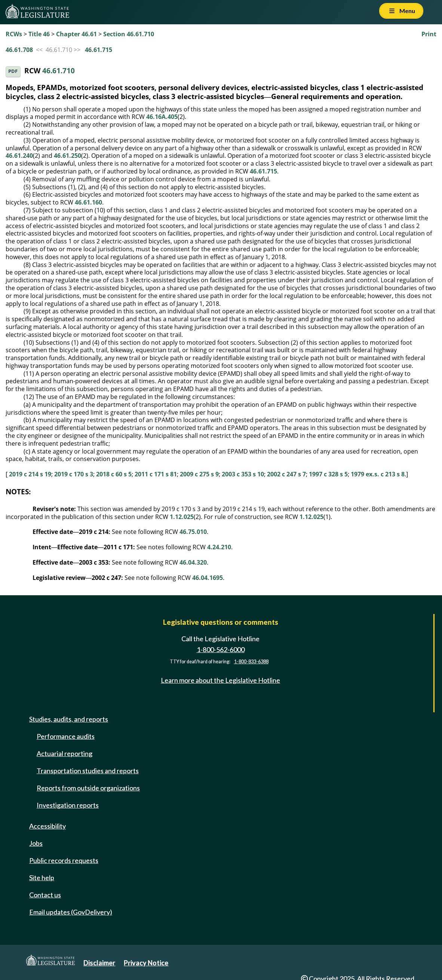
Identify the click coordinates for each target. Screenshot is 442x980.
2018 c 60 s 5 (114, 474)
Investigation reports (68, 805)
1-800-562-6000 (221, 649)
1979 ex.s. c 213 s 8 (378, 474)
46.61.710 (59, 71)
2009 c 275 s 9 (199, 474)
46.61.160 (88, 202)
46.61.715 (99, 50)
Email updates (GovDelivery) (71, 912)
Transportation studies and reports (88, 771)
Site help (42, 878)
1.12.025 (182, 517)
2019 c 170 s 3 (74, 474)
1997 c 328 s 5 (328, 474)
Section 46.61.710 (129, 34)
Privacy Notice (146, 963)
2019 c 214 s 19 (30, 474)
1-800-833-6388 (251, 662)
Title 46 (39, 34)
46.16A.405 (162, 117)
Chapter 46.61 (76, 34)
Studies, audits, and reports (69, 719)
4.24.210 (219, 547)
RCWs (14, 34)
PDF (13, 71)
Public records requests (64, 860)
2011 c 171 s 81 (156, 474)
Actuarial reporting (65, 753)
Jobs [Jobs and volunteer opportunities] (36, 843)
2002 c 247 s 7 (286, 474)
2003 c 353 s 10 (243, 474)
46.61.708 (19, 50)
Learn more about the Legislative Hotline (220, 680)
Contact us (45, 895)
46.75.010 (193, 532)
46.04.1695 (208, 578)
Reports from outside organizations (88, 788)
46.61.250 (67, 156)
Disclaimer (99, 963)
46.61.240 (19, 156)
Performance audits (66, 736)
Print (429, 34)
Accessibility (47, 826)
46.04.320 (193, 562)
